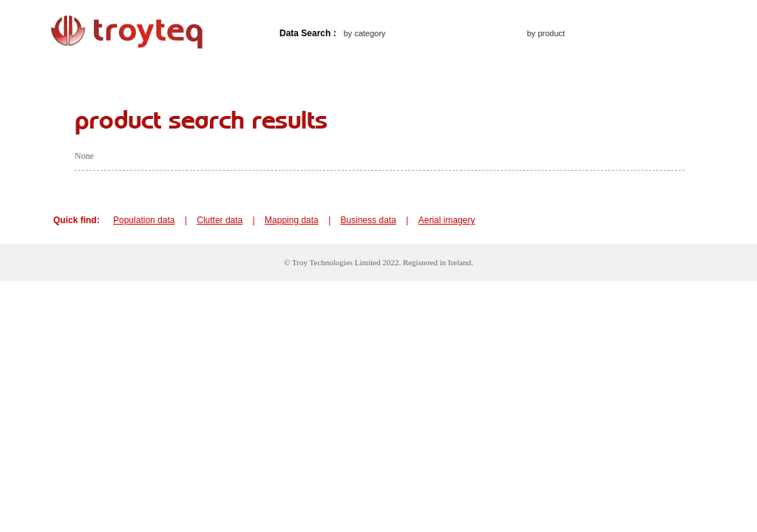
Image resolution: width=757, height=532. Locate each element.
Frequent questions (412, 73)
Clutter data (220, 220)
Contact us (319, 73)
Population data (144, 220)
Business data (369, 220)
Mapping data (292, 220)
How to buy (242, 73)
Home (88, 73)
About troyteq (159, 73)
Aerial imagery (447, 220)
